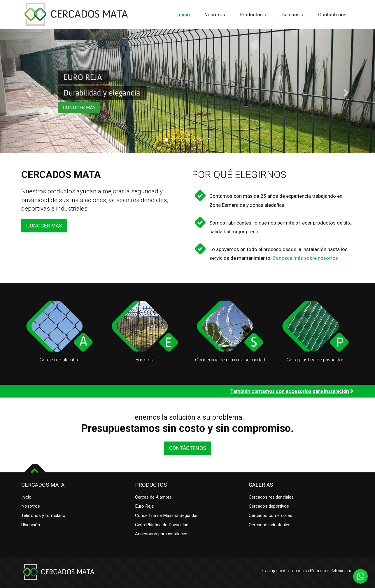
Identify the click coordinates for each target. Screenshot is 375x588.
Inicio (184, 15)
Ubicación (31, 525)
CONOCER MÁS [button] (44, 226)
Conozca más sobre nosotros (305, 258)
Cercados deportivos (269, 506)
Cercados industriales (270, 525)
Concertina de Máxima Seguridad (167, 515)
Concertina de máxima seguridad (230, 360)
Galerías (292, 15)
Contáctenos (332, 15)
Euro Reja (144, 506)
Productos (253, 15)
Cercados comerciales (270, 515)
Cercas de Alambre (153, 497)
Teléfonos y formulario (43, 515)
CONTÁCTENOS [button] (188, 448)
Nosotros (215, 15)
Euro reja (145, 360)
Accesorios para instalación (162, 534)
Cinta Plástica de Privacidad (162, 525)
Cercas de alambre (60, 360)
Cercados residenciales (271, 497)
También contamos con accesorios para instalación (290, 391)
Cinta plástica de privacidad (316, 360)
